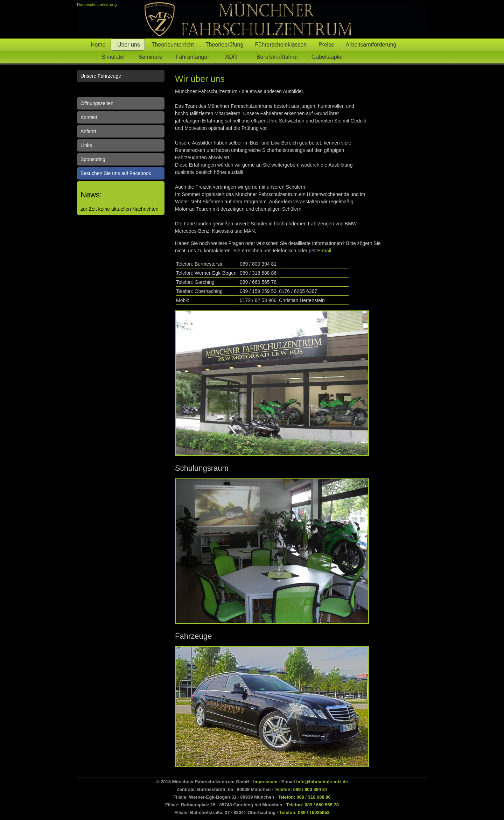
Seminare (150, 57)
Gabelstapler (329, 57)
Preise (326, 45)
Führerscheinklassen (280, 45)
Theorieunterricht (172, 45)
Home (97, 45)
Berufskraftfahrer (276, 57)
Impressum (265, 782)
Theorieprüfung (224, 45)
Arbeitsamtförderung (371, 45)
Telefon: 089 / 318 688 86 (304, 797)
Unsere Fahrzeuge (101, 76)
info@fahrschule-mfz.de (322, 782)
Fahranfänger (194, 57)
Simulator (108, 57)
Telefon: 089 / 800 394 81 (301, 789)
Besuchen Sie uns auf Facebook (116, 173)
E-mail (324, 251)
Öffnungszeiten (97, 103)
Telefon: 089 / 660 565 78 (312, 805)
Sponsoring (93, 159)
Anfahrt (88, 131)
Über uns (128, 45)
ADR (233, 57)
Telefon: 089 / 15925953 (304, 812)
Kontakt (89, 117)
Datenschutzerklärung (97, 4)
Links (86, 145)
